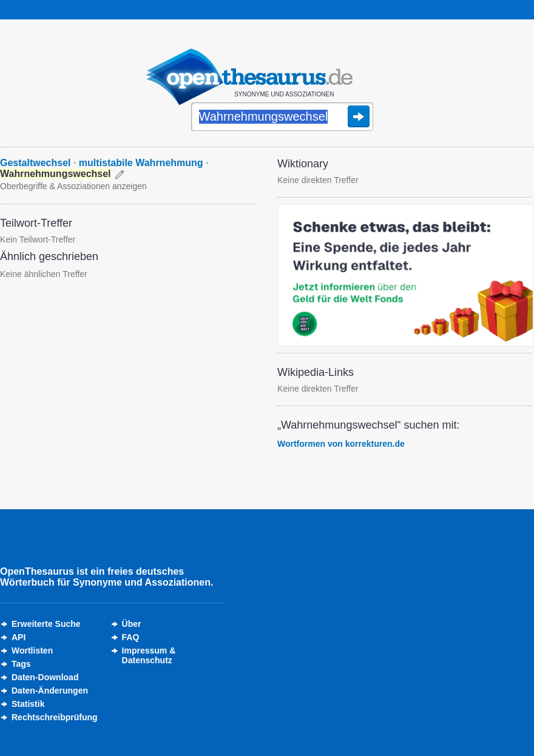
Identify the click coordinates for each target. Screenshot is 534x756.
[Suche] (282, 118)
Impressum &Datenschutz (149, 655)
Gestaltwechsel (35, 163)
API (19, 637)
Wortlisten (32, 651)
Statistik (28, 704)
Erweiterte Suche (46, 624)
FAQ (131, 637)
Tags (21, 664)
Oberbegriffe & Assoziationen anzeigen (73, 186)
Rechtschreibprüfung (55, 717)
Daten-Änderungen (50, 691)
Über (132, 624)
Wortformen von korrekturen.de (341, 444)
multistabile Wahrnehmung (141, 163)
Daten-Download (45, 677)
